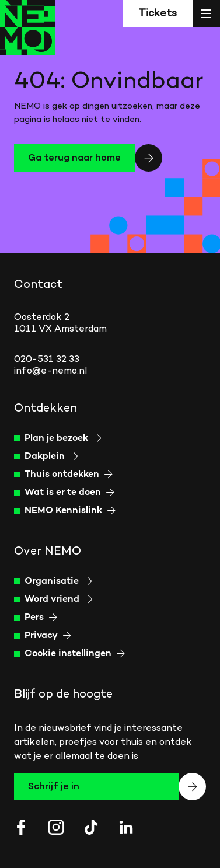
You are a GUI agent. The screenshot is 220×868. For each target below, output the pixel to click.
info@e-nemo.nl (50, 371)
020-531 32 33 (47, 360)
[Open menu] (206, 14)
